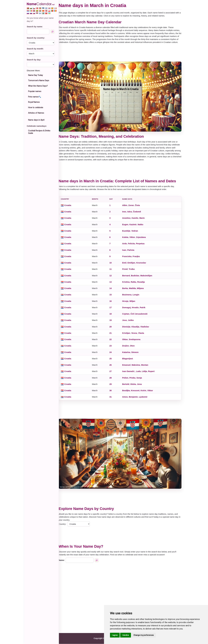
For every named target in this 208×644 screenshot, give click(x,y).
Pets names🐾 (35, 97)
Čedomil (138, 213)
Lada (140, 373)
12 (112, 277)
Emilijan (133, 264)
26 (112, 366)
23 (112, 347)
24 (112, 354)
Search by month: (35, 49)
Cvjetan (127, 315)
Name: (64, 560)
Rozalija (142, 283)
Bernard (127, 277)
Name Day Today (35, 75)
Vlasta (142, 335)
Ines (125, 213)
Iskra (131, 213)
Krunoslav (142, 264)
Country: (65, 524)
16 (112, 303)
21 (112, 335)
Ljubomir (144, 398)
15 (112, 296)
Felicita (133, 245)
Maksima (137, 366)
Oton (134, 347)
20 (112, 328)
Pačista (132, 252)
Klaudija (137, 328)
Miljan (134, 303)
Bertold (127, 386)
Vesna (135, 335)
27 (112, 373)
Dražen (127, 347)
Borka (126, 290)
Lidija (146, 373)
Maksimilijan (147, 277)
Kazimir (134, 226)
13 (112, 283)
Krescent (136, 392)
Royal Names (34, 102)
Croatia (70, 207)
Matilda (134, 290)
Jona (141, 386)
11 (112, 271)
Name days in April (36, 120)
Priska (134, 379)
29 (112, 386)
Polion (127, 379)
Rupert (153, 373)
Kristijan (127, 335)
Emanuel (128, 366)
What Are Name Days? (38, 86)
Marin (143, 220)
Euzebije (128, 232)
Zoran (132, 207)
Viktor (133, 239)
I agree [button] (115, 635)
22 (112, 341)
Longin (137, 296)
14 (112, 290)
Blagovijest (129, 360)
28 (112, 379)
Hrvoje (127, 303)
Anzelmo (128, 220)
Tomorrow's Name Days (39, 80)
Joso (126, 322)
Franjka (137, 258)
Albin (126, 207)
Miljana (141, 290)
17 (112, 309)
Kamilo (136, 220)
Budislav (136, 277)
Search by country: (36, 38)
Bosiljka (127, 392)
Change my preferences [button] (144, 635)
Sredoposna (136, 341)
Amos (126, 398)
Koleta (127, 239)
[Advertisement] (121, 56)
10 (112, 264)
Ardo (126, 245)
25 (112, 360)
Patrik (144, 309)
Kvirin (145, 392)
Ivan (125, 252)
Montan (146, 366)
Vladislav (146, 328)
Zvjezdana (142, 239)
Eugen (127, 226)
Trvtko (133, 271)
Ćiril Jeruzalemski (140, 315)
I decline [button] (126, 635)
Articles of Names (36, 113)
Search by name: (35, 27)
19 (112, 322)
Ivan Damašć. (130, 373)
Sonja (140, 379)
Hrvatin (136, 309)
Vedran (136, 232)
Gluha (134, 386)
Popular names (35, 91)
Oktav (126, 341)
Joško (132, 322)
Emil (126, 264)
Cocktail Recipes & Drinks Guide (39, 132)
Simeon (136, 354)
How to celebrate (36, 107)
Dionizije (128, 328)
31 (112, 398)
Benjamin (135, 398)
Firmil (126, 271)
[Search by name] (53, 32)
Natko (142, 226)
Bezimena (128, 296)
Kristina (127, 283)
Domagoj (128, 309)
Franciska (128, 258)
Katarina (127, 354)
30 (112, 392)
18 (112, 315)
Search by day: (34, 60)
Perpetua (141, 245)
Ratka (135, 283)
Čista (139, 207)
